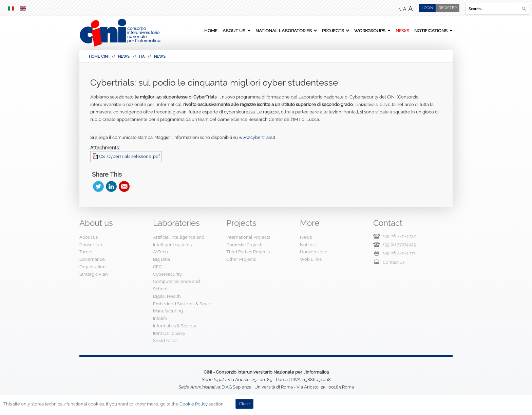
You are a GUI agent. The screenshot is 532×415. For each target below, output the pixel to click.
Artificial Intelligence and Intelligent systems (179, 241)
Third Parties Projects (248, 252)
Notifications (431, 31)
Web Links (311, 259)
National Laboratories (284, 31)
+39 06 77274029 (400, 244)
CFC (157, 267)
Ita (142, 57)
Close (244, 404)
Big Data (161, 259)
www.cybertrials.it (257, 137)
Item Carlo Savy (169, 333)
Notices (308, 245)
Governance (92, 259)
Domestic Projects (245, 245)
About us (234, 31)
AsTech (160, 252)
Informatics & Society (175, 326)
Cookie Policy (194, 404)
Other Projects (241, 259)
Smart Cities (165, 340)
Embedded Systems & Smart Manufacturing (182, 308)
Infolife (160, 318)
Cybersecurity (167, 274)
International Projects (248, 237)
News (402, 31)
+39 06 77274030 (400, 236)
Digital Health (167, 296)
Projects (333, 31)
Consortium (91, 245)
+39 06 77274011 (399, 253)
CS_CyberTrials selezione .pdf (129, 156)
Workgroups (370, 31)
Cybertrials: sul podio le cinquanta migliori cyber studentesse (214, 83)
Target (86, 252)
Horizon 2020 (314, 252)
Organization (92, 267)
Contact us (394, 262)
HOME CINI (99, 57)
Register (448, 8)
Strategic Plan (94, 274)
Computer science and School (176, 285)
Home (211, 31)
